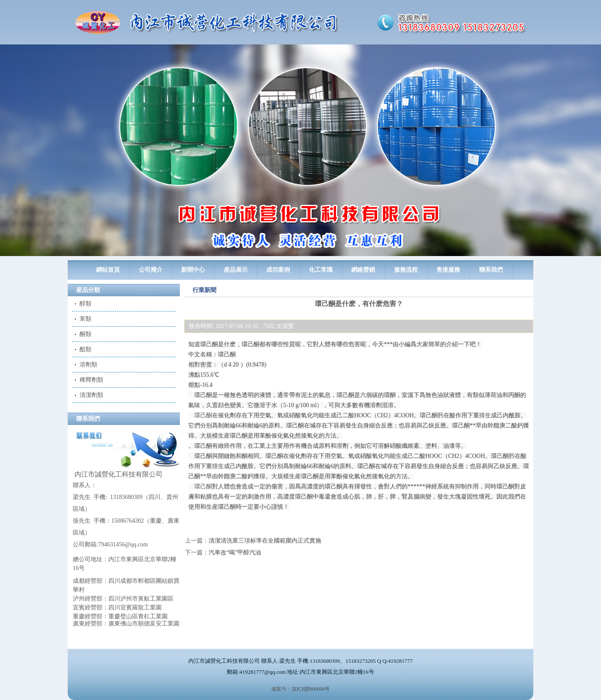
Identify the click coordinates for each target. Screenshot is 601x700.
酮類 (85, 334)
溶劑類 (88, 365)
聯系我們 (491, 270)
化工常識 (321, 270)
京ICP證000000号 (311, 689)
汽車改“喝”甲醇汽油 (235, 553)
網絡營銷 (363, 270)
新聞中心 (193, 270)
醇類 (85, 304)
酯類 (85, 349)
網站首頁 (108, 270)
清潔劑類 (91, 395)
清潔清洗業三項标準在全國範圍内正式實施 (265, 541)
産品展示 (236, 270)
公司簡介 (151, 270)
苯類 (85, 319)
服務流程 (406, 270)
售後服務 (448, 270)
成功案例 (278, 270)
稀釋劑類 (91, 380)
